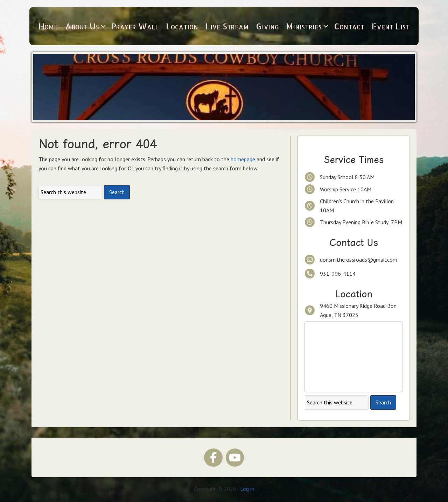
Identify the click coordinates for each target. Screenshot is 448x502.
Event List (391, 26)
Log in (247, 489)
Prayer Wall (135, 26)
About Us (82, 26)
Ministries (304, 26)
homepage (243, 159)
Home (48, 26)
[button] (103, 26)
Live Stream (227, 26)
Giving (267, 26)
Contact (349, 26)
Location (182, 26)
